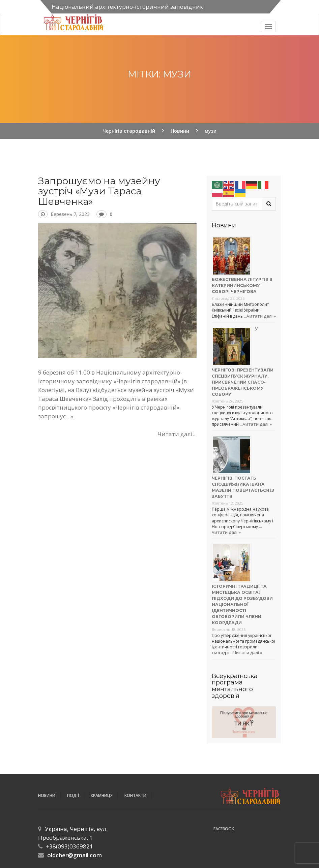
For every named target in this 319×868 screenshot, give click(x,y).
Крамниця (102, 795)
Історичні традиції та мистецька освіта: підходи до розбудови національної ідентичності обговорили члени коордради (242, 604)
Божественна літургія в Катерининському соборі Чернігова (242, 285)
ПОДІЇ (73, 795)
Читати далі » (261, 316)
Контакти (135, 795)
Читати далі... (177, 434)
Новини (47, 795)
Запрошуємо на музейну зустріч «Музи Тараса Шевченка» (99, 191)
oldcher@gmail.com (75, 855)
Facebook (224, 829)
